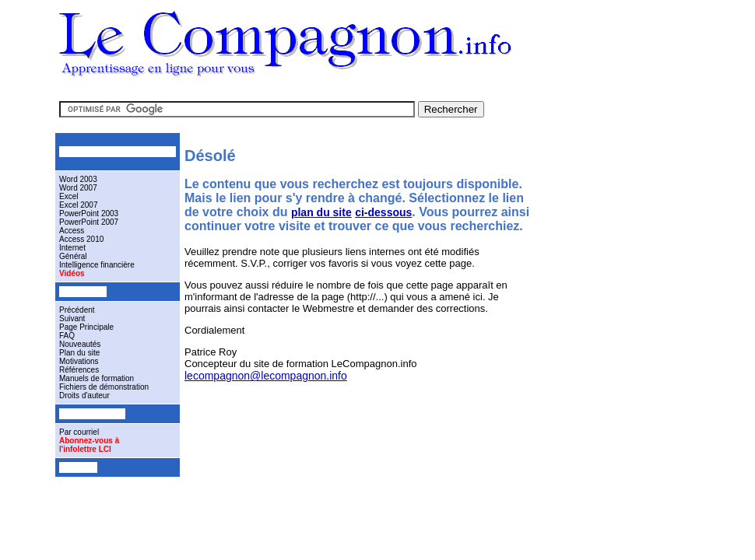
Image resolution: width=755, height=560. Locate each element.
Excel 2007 (78, 205)
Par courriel (79, 432)
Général (73, 256)
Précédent (77, 310)
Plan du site (79, 353)
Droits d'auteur (84, 395)
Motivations (79, 361)
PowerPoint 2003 (89, 213)
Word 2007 (78, 188)
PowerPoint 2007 (89, 222)
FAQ (67, 336)
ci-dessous (383, 212)
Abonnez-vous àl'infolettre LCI (89, 445)
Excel (68, 196)
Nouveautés (80, 344)
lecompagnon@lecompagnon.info (266, 376)
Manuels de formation (97, 378)
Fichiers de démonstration (104, 387)
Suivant (72, 318)
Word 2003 (78, 179)
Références (79, 370)
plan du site (321, 212)
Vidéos (72, 273)
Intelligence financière (97, 265)
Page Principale (86, 327)
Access (72, 231)
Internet (72, 248)
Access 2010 (81, 239)
